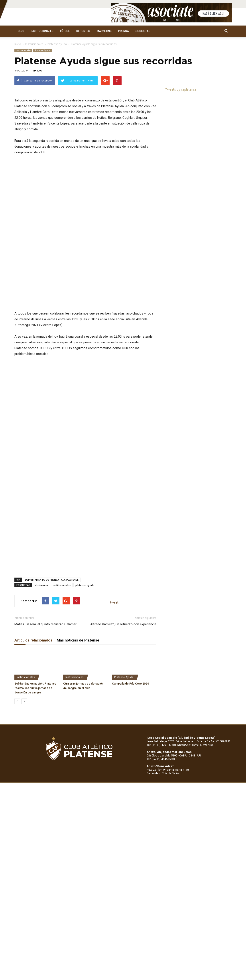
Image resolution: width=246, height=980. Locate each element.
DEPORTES (83, 31)
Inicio (18, 44)
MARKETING (104, 31)
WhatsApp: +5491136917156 (195, 833)
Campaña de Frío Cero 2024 (130, 771)
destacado (41, 673)
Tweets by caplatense (181, 89)
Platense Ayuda (57, 44)
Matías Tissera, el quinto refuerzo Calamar (45, 712)
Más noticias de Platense (78, 728)
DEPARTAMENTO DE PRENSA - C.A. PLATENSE (52, 667)
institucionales (62, 673)
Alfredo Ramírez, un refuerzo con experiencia (123, 712)
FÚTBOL (65, 31)
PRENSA (124, 31)
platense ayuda (85, 673)
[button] (226, 31)
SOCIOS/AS (143, 31)
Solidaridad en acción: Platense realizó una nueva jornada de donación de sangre (35, 776)
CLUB (21, 31)
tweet (114, 690)
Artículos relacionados (33, 728)
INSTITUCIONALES (42, 31)
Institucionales (34, 44)
